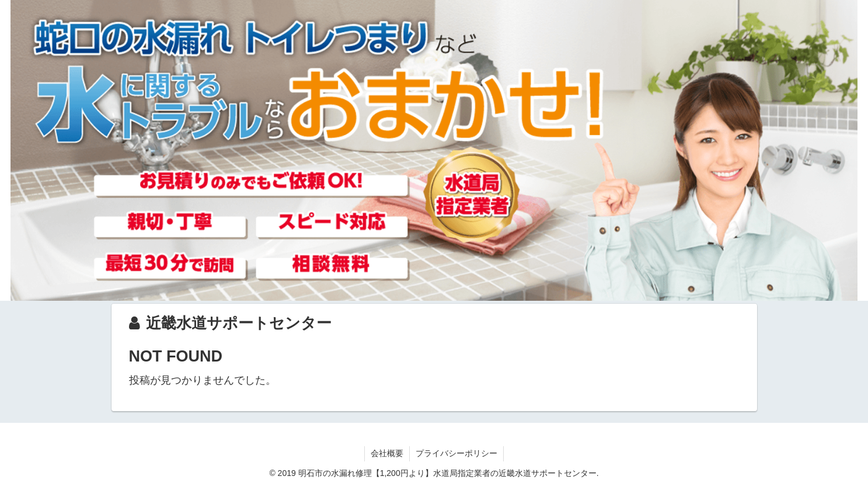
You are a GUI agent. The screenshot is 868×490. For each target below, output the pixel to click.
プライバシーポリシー (456, 453)
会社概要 (387, 453)
